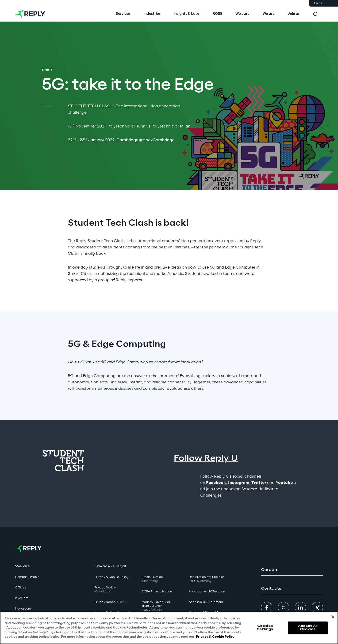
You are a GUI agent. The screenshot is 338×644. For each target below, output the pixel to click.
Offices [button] (21, 588)
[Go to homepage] (30, 14)
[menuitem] (123, 14)
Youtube (284, 483)
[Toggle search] (315, 14)
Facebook (216, 483)
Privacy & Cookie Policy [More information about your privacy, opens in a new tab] (215, 637)
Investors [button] (22, 598)
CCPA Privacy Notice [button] (157, 592)
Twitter (259, 483)
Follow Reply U (206, 459)
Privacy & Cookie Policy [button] (111, 577)
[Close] (333, 617)
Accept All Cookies (308, 628)
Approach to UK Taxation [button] (207, 592)
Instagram (239, 483)
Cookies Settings (265, 628)
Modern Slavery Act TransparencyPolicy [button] (156, 606)
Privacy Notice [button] (105, 590)
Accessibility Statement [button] (206, 602)
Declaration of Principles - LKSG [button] (207, 579)
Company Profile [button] (27, 577)
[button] (292, 570)
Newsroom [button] (23, 609)
